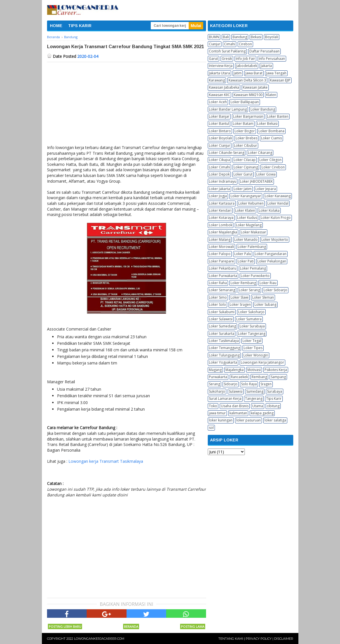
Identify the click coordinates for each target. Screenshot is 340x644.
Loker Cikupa (219, 160)
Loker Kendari (220, 210)
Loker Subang (265, 304)
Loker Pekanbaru (223, 268)
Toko (213, 406)
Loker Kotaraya (221, 218)
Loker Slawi (240, 297)
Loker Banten (278, 116)
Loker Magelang (249, 225)
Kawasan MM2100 (248, 95)
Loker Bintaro (220, 131)
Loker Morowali (221, 247)
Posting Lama (193, 626)
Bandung (240, 37)
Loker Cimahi (219, 167)
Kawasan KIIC (219, 95)
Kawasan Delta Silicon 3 (247, 80)
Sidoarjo (231, 384)
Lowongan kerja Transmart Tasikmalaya (106, 461)
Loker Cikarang (260, 153)
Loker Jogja (218, 196)
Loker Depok (219, 174)
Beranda (131, 626)
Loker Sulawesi (221, 319)
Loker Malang (220, 240)
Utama (258, 406)
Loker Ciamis (271, 138)
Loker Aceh (218, 102)
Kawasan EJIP (280, 80)
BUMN (214, 37)
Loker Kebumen (251, 203)
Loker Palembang (252, 247)
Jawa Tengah (276, 73)
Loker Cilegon (270, 160)
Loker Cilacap (245, 160)
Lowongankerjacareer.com (99, 639)
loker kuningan (221, 420)
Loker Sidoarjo (275, 290)
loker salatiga (275, 420)
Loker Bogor (245, 131)
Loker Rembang (243, 283)
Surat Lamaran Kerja (225, 399)
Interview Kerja (221, 66)
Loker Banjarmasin (248, 116)
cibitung (273, 406)
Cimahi (230, 44)
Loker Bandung (263, 109)
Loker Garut (243, 174)
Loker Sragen (240, 304)
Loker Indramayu (223, 181)
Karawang (217, 80)
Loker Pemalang (253, 268)
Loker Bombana (271, 131)
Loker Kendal (278, 203)
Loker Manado (246, 240)
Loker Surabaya (252, 326)
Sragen (266, 384)
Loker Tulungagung (224, 355)
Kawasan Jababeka (224, 87)
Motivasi (254, 370)
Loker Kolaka (269, 210)
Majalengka (235, 370)
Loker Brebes (247, 138)
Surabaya (275, 391)
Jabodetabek (247, 66)
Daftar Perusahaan (264, 51)
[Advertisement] (127, 105)
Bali (226, 37)
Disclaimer (284, 639)
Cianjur (215, 44)
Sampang (278, 377)
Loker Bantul (219, 124)
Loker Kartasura (222, 203)
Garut (213, 59)
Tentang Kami (231, 639)
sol (211, 428)
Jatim (238, 73)
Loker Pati (246, 261)
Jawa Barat (254, 73)
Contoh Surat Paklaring (227, 51)
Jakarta (266, 66)
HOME (56, 26)
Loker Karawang (278, 196)
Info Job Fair (245, 59)
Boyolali (272, 37)
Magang (215, 370)
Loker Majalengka (223, 232)
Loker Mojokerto (275, 240)
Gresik (227, 59)
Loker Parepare (221, 261)
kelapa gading (262, 413)
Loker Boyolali (220, 138)
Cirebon (245, 44)
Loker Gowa (266, 174)
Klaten (271, 95)
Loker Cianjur (220, 145)
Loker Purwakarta (223, 276)
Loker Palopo (220, 254)
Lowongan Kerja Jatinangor (262, 362)
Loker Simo (218, 297)
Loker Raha (218, 283)
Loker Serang (249, 290)
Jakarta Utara (219, 73)
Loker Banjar (219, 116)
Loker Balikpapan (245, 102)
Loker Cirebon (273, 167)
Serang (214, 384)
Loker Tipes (253, 348)
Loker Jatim (243, 189)
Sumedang (255, 391)
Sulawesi (236, 391)
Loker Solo (217, 304)
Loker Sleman (263, 297)
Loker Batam (243, 124)
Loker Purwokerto (255, 276)
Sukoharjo (217, 391)
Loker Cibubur (246, 145)
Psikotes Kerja (276, 370)
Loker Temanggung (224, 348)
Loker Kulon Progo (276, 218)
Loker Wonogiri (256, 355)
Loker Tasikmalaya (224, 341)
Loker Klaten (245, 210)
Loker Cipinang (246, 167)
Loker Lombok (221, 225)
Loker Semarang (222, 290)
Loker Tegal (252, 341)
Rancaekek (239, 377)
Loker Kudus (247, 218)
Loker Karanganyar (246, 196)
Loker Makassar (254, 232)
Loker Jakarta (219, 189)
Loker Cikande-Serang (227, 153)
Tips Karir (274, 399)
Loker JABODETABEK (256, 181)
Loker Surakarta (222, 334)
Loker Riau (268, 283)
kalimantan (238, 413)
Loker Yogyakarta (223, 362)
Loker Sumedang (222, 326)
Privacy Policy (259, 639)
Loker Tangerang (252, 334)
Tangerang (254, 399)
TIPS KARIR (80, 26)
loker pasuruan (249, 420)
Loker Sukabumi (222, 312)
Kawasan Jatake (255, 87)
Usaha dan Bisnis (235, 406)
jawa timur (217, 413)
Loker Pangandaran (271, 254)
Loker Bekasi (267, 124)
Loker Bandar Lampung (228, 109)
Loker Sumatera (249, 319)
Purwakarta (218, 377)
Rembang (259, 377)
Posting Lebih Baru (65, 626)
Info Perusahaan (272, 59)
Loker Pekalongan (272, 261)
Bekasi (256, 37)
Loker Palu (243, 254)
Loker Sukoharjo (251, 312)
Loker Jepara (266, 189)
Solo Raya (249, 384)
